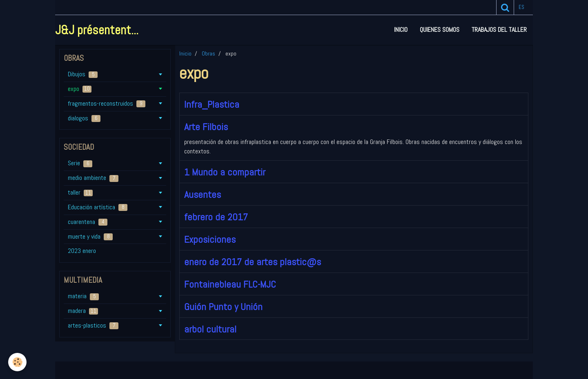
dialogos (84, 118)
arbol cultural (210, 329)
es (521, 7)
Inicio (401, 30)
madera (83, 311)
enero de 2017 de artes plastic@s (253, 262)
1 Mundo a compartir (225, 172)
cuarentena (88, 222)
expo (80, 89)
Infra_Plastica (212, 104)
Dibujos (83, 74)
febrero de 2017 (216, 217)
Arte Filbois (206, 127)
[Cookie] (17, 362)
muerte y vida (90, 236)
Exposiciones (210, 239)
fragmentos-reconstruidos (107, 103)
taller (80, 192)
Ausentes (203, 194)
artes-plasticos (93, 325)
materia (83, 296)
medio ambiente (93, 178)
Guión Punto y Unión (223, 307)
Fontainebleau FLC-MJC (230, 284)
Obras (208, 53)
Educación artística (98, 207)
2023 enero (82, 251)
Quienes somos (440, 30)
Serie (80, 163)
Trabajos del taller (499, 30)
